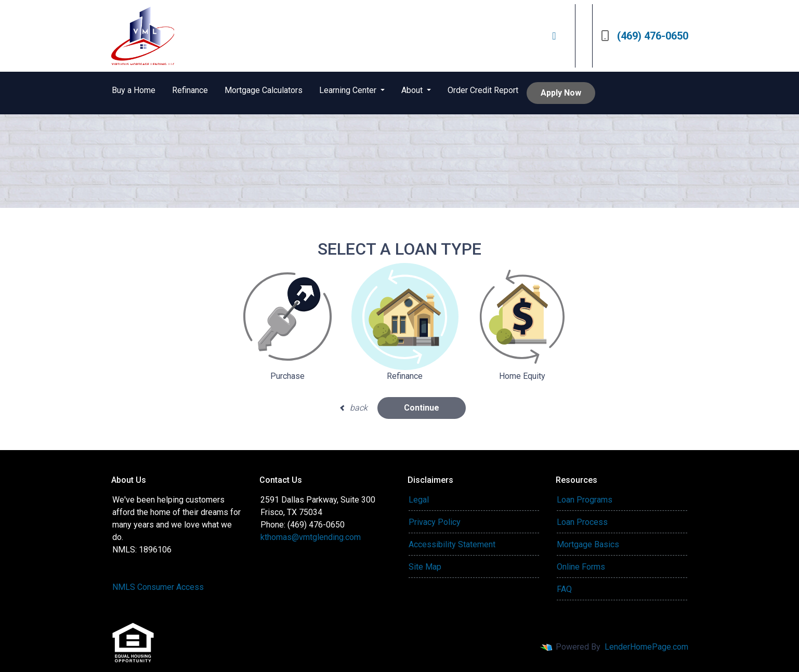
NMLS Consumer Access (158, 587)
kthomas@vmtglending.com (311, 537)
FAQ (564, 589)
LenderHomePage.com (646, 647)
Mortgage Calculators (264, 90)
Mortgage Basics (588, 544)
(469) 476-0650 (645, 36)
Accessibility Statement (452, 544)
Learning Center (349, 90)
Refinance (190, 90)
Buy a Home (134, 90)
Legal (419, 500)
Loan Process (582, 522)
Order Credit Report (483, 90)
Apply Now (561, 93)
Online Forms (581, 567)
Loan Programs (585, 500)
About (413, 90)
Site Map (425, 567)
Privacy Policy (435, 522)
